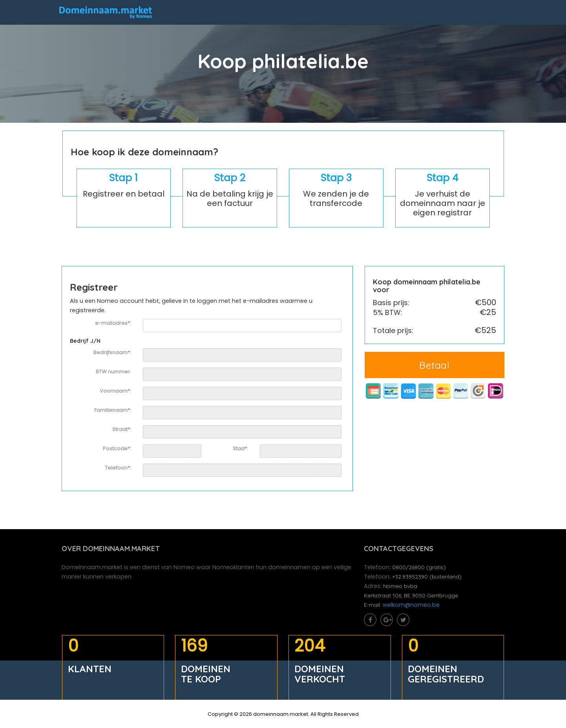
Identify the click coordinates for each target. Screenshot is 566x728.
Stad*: (240, 450)
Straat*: (122, 430)
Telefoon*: (118, 469)
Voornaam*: (116, 392)
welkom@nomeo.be (412, 607)
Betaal (434, 366)
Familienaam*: (113, 411)
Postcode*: (117, 450)
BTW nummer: (114, 373)
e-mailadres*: (113, 324)
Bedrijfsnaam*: (113, 353)
